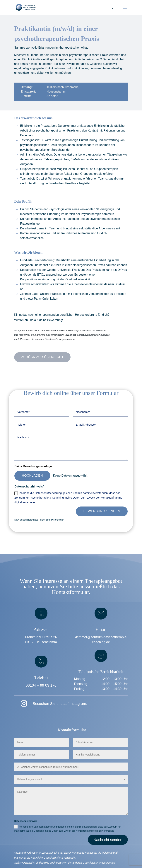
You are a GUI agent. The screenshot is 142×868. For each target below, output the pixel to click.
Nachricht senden (108, 840)
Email (101, 629)
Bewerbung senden (102, 511)
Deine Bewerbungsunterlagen (34, 466)
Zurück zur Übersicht (42, 357)
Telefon (41, 677)
